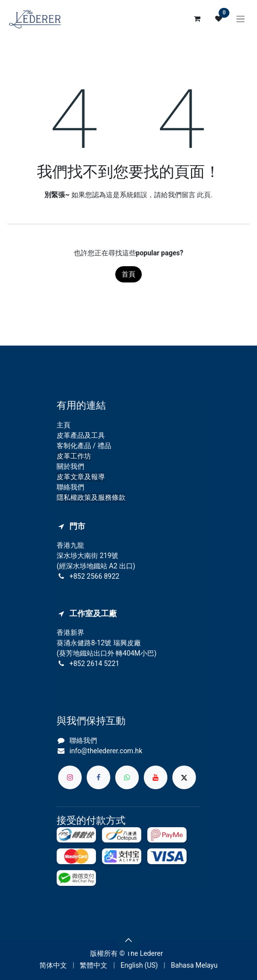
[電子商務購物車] (197, 19)
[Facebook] (98, 777)
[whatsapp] (127, 777)
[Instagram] (70, 777)
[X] (184, 777)
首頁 (128, 274)
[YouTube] (156, 777)
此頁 (204, 195)
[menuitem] (53, 965)
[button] (128, 940)
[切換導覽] (241, 19)
